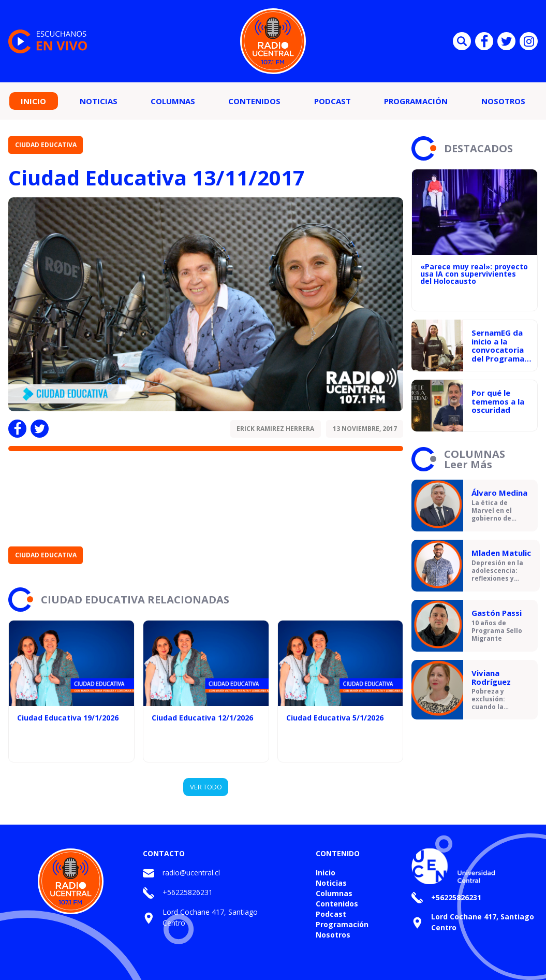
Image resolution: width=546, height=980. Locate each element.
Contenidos (254, 101)
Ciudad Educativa (46, 145)
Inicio (33, 101)
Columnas (173, 101)
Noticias (99, 101)
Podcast (333, 101)
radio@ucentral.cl (191, 873)
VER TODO (206, 787)
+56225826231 (188, 892)
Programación (416, 101)
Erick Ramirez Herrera (275, 429)
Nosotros (503, 101)
